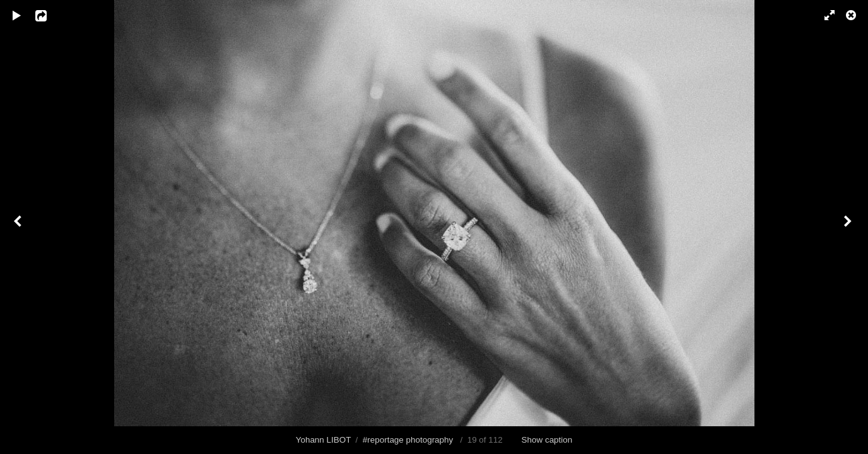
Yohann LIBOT (323, 440)
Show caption (547, 440)
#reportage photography (408, 440)
